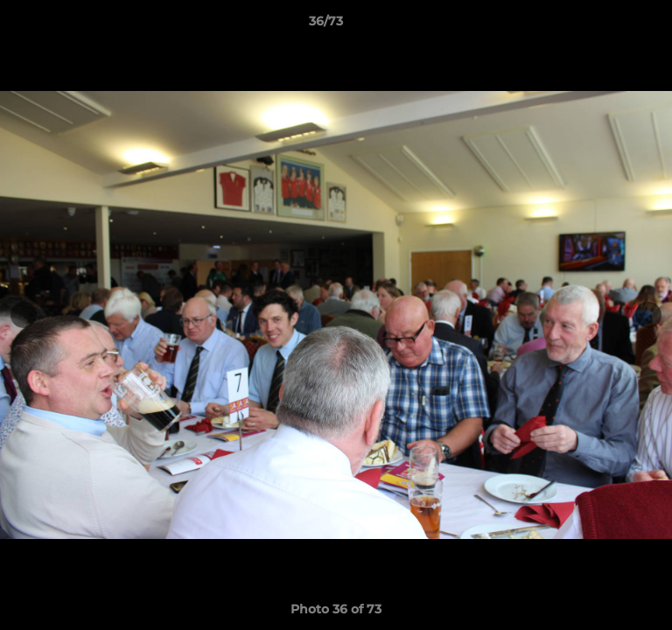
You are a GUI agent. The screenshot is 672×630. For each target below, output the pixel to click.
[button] (609, 25)
